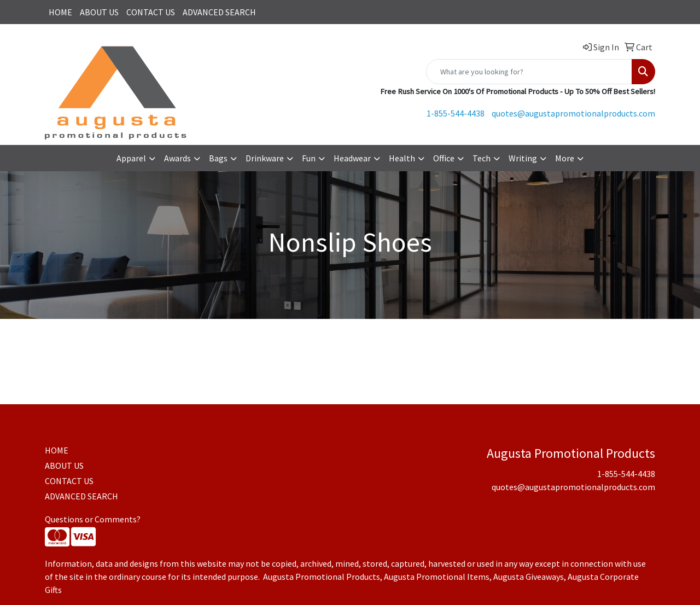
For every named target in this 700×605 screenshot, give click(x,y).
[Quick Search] (529, 72)
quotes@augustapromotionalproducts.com (573, 113)
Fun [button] (309, 158)
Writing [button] (523, 158)
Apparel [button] (131, 158)
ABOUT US (99, 12)
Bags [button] (218, 158)
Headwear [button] (352, 158)
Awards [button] (177, 158)
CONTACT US (151, 12)
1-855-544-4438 (456, 113)
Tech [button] (482, 158)
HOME (60, 12)
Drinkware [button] (265, 158)
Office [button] (444, 158)
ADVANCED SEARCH (219, 12)
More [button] (565, 158)
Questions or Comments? (93, 519)
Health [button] (402, 158)
